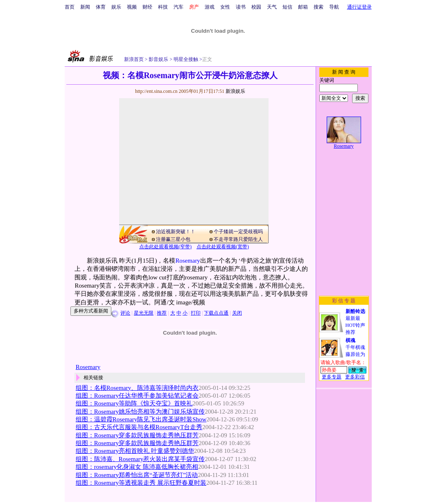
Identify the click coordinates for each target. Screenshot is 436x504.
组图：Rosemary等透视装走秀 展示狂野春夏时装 (141, 483)
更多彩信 (355, 377)
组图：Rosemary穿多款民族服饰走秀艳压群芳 (137, 435)
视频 (132, 7)
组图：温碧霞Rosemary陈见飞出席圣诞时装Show (141, 419)
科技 (163, 7)
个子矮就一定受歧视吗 (238, 232)
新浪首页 (134, 59)
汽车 (178, 7)
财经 (147, 7)
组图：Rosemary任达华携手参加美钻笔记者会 (137, 396)
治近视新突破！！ (176, 232)
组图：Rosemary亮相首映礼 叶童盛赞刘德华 (135, 451)
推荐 (162, 313)
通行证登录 (359, 7)
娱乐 (116, 7)
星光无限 (144, 313)
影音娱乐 (158, 59)
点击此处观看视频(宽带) (223, 247)
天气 (272, 7)
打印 (196, 313)
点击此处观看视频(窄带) (165, 247)
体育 (101, 7)
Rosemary (188, 261)
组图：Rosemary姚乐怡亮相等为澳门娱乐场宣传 (140, 412)
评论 (125, 313)
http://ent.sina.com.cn (157, 91)
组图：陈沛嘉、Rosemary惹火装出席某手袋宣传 (140, 459)
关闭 (237, 313)
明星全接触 (185, 59)
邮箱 (303, 7)
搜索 (319, 7)
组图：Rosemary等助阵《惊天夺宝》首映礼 (134, 403)
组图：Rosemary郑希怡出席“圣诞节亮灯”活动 (137, 475)
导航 (334, 7)
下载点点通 (216, 313)
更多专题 (332, 377)
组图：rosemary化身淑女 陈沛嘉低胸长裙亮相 (137, 467)
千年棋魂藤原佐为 (355, 347)
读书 (241, 7)
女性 (225, 7)
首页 (70, 7)
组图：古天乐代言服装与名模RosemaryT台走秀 (139, 427)
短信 (287, 7)
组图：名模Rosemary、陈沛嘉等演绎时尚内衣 (137, 388)
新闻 (85, 7)
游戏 (210, 7)
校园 (256, 7)
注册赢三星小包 (173, 239)
